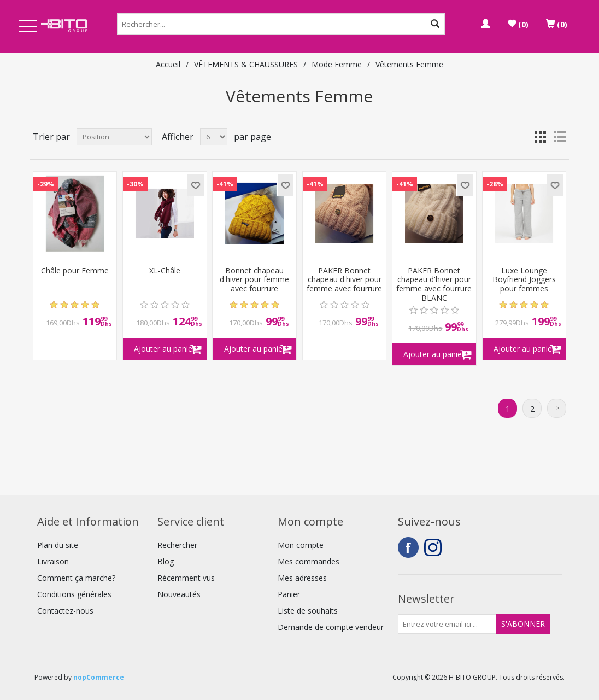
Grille (540, 137)
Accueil (168, 64)
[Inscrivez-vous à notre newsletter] (447, 624)
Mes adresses (302, 578)
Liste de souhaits (308, 611)
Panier (289, 594)
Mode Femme (337, 64)
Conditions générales (74, 594)
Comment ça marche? (76, 578)
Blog (166, 561)
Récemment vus (186, 578)
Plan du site (58, 545)
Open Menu (28, 27)
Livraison (53, 561)
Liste (560, 137)
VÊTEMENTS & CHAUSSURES (246, 64)
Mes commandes (309, 561)
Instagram (434, 547)
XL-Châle (165, 271)
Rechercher (177, 545)
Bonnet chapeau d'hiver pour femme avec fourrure (254, 280)
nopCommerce (99, 677)
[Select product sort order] (114, 137)
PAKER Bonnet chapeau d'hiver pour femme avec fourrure (344, 280)
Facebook (408, 547)
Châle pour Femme (75, 271)
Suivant (557, 408)
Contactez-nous (65, 611)
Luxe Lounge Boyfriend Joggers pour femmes (524, 280)
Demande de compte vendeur (331, 627)
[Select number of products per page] (214, 137)
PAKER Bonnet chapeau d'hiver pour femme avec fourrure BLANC (434, 285)
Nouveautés (179, 594)
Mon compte (301, 545)
